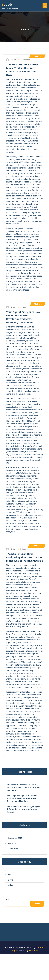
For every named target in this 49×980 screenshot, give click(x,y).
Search (8, 899)
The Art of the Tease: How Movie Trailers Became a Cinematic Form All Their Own (22, 70)
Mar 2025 (37, 546)
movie (10, 880)
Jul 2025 (38, 304)
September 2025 (15, 838)
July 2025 (12, 843)
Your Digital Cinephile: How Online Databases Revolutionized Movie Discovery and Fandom (23, 317)
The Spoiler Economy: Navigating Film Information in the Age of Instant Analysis (24, 557)
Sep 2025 (37, 56)
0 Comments (24, 60)
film (9, 875)
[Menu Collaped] (45, 6)
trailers (11, 885)
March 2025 (13, 849)
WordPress (34, 950)
